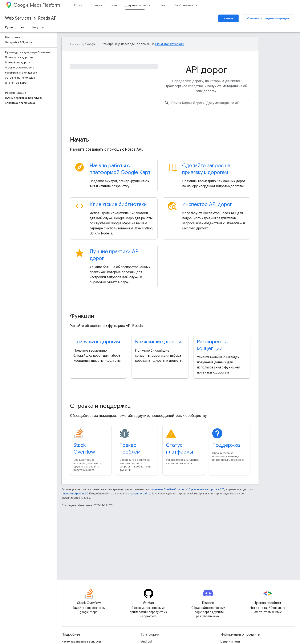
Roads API (48, 18)
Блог (163, 5)
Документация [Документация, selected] (135, 5)
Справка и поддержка (100, 406)
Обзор (79, 5)
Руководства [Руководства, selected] (15, 27)
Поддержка (226, 445)
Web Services (18, 18)
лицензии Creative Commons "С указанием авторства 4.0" (188, 489)
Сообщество (183, 5)
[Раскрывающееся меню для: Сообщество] (198, 5)
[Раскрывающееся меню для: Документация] (151, 5)
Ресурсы (38, 27)
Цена (113, 5)
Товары (96, 5)
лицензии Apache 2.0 (75, 493)
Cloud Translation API (169, 44)
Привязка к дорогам (97, 342)
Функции (82, 316)
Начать (228, 18)
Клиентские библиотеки (118, 204)
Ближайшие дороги (158, 342)
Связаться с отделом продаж (268, 18)
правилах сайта (140, 493)
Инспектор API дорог (207, 204)
